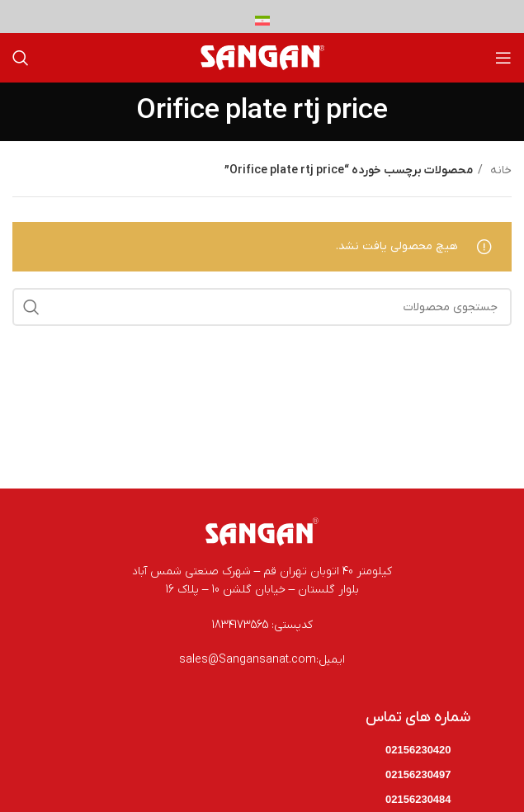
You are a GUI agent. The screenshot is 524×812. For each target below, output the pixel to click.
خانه (499, 170)
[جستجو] (21, 58)
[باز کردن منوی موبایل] (503, 58)
